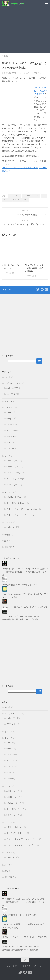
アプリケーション (12, 383)
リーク (7, 456)
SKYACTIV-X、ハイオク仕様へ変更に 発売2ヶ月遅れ (35, 268)
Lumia (18, 196)
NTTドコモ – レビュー (16, 503)
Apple (9, 412)
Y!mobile (10, 448)
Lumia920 (36, 196)
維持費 (7, 541)
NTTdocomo (7, 200)
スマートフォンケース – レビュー (21, 515)
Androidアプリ (13, 388)
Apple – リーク (13, 461)
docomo (11, 196)
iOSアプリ (11, 394)
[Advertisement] (25, 26)
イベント (8, 402)
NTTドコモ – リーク (15, 479)
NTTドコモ (17, 200)
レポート (8, 522)
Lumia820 (26, 196)
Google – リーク (13, 467)
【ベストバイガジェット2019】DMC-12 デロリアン (25, 607)
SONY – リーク (13, 485)
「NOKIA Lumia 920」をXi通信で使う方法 (41, 91)
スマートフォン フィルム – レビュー (23, 509)
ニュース (8, 408)
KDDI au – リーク (14, 473)
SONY (9, 442)
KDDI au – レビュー (15, 497)
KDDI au (10, 424)
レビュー (8, 492)
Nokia (44, 196)
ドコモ (26, 200)
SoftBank (10, 436)
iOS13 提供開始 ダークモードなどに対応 (20, 585)
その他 (5, 56)
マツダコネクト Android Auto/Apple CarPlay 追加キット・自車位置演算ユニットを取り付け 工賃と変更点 (25, 572)
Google (9, 418)
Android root (12, 527)
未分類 (7, 535)
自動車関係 (9, 547)
